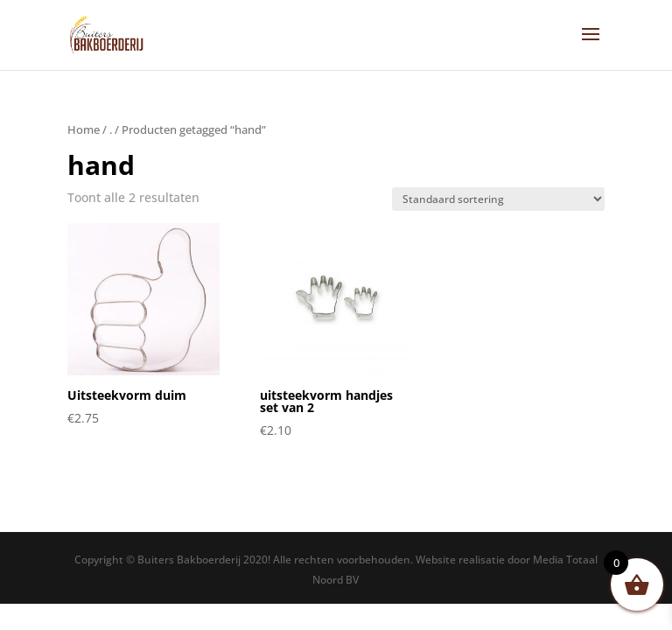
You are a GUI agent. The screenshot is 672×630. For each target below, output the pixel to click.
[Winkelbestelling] (498, 199)
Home (84, 129)
